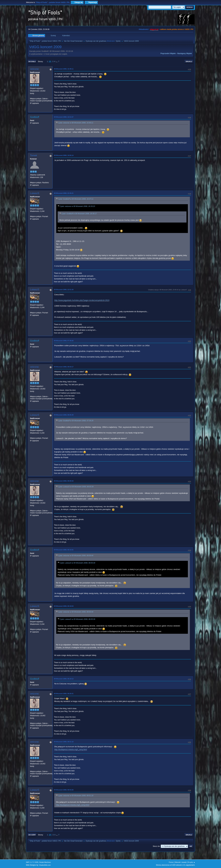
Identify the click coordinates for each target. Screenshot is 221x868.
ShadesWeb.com (45, 865)
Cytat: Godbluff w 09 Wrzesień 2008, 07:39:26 (76, 421)
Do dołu (32, 62)
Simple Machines (45, 862)
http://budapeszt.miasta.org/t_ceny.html (71, 749)
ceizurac (34, 69)
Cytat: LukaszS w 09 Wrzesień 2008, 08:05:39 (76, 487)
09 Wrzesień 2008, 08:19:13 (64, 679)
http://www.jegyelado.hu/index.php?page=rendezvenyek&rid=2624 (82, 300)
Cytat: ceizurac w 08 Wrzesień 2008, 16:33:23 (77, 206)
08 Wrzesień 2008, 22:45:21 (64, 193)
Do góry (32, 835)
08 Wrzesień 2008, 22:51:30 (64, 290)
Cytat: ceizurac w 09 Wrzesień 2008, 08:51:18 (76, 796)
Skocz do (156, 846)
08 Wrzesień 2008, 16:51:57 (64, 117)
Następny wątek (185, 53)
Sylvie (118, 41)
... (57, 61)
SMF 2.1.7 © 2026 (32, 862)
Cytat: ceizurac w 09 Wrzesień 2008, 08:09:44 (76, 556)
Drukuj (189, 62)
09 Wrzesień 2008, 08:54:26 (64, 790)
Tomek (34, 155)
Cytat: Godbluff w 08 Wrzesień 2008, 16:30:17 (79, 214)
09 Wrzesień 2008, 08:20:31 (64, 694)
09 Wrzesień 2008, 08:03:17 (64, 367)
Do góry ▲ (191, 862)
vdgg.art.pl (154, 29)
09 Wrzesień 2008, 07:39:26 (64, 341)
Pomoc (171, 862)
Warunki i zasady (181, 862)
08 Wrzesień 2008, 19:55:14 (64, 155)
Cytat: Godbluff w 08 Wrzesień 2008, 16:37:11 (76, 199)
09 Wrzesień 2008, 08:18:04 (64, 606)
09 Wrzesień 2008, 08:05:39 (64, 415)
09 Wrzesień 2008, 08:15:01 (64, 550)
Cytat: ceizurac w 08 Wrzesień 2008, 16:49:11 (76, 123)
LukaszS (35, 193)
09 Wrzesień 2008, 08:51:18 (64, 742)
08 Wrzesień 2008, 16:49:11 (64, 69)
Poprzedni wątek (168, 53)
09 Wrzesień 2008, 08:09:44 (64, 481)
